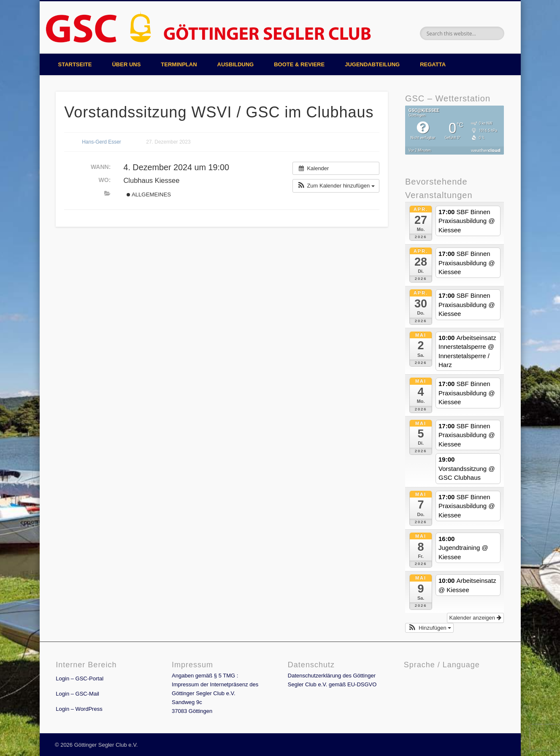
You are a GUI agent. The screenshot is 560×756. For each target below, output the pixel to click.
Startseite (75, 64)
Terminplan (179, 64)
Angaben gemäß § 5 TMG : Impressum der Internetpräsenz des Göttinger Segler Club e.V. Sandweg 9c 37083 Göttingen (215, 693)
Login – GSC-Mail (77, 694)
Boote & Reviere (299, 64)
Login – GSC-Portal (80, 678)
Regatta (433, 64)
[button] (336, 186)
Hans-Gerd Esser (101, 142)
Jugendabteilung (372, 64)
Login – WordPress (79, 709)
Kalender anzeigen (475, 618)
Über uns (126, 64)
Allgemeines (149, 194)
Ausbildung (236, 64)
